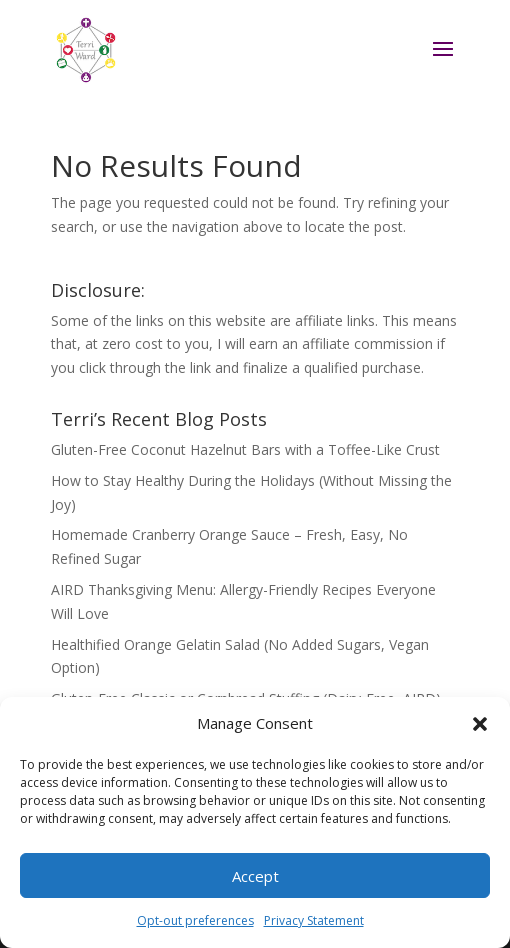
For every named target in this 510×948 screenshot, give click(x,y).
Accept (255, 876)
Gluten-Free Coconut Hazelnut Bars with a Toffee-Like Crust (245, 449)
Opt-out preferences (195, 920)
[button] (480, 724)
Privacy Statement (314, 920)
